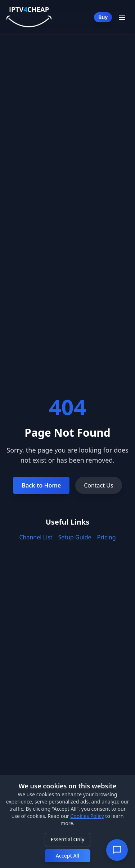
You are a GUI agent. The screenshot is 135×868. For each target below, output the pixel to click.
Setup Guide (75, 537)
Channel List (36, 537)
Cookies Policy (87, 816)
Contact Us (98, 485)
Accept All (67, 856)
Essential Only (68, 839)
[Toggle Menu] (122, 17)
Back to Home (41, 485)
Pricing (107, 537)
